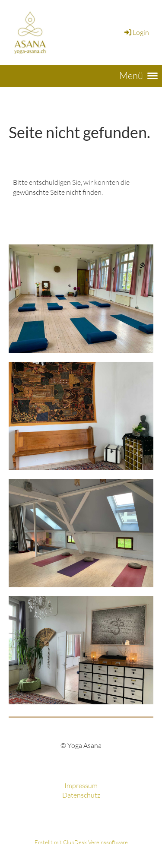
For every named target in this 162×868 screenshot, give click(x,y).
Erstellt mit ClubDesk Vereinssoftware (81, 842)
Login (136, 32)
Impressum (81, 786)
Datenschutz (81, 795)
